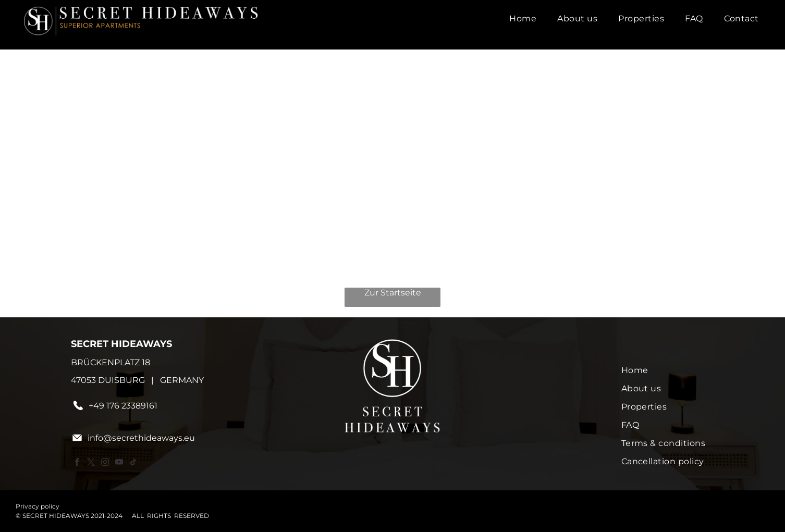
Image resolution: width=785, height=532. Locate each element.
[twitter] (91, 463)
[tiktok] (133, 463)
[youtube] (119, 463)
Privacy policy (38, 506)
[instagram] (105, 463)
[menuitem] (523, 18)
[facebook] (77, 463)
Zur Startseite (393, 293)
